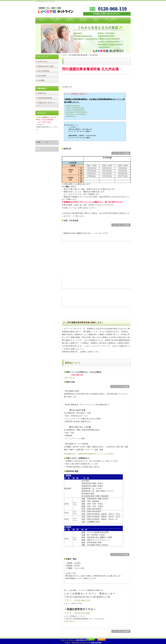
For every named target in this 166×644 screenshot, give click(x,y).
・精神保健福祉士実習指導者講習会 (76, 112)
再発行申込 (42, 93)
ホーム (42, 20)
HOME (64, 55)
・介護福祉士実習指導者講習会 (74, 108)
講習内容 (70, 20)
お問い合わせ (70, 378)
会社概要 (41, 80)
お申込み (96, 20)
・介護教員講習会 (70, 116)
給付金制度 (42, 76)
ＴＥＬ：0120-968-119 (77, 600)
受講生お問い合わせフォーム (48, 104)
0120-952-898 (96, 643)
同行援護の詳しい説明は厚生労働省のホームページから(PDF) (89, 454)
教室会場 (83, 20)
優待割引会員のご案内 (46, 66)
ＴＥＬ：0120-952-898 (77, 613)
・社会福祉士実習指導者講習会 (74, 110)
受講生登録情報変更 (45, 98)
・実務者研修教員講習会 (72, 106)
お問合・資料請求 (111, 20)
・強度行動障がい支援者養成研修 (75, 114)
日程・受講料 (56, 20)
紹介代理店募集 (44, 71)
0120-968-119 (81, 640)
